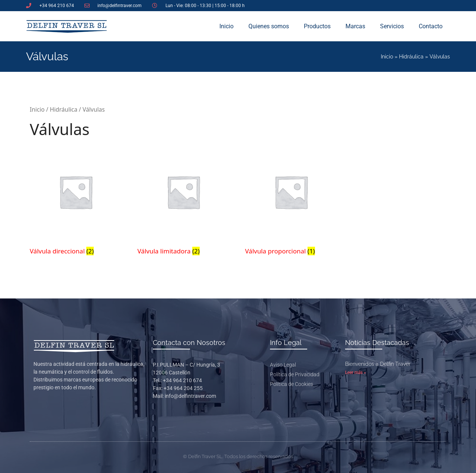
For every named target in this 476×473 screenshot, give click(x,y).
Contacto (431, 26)
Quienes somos (269, 26)
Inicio (226, 26)
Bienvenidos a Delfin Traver (378, 364)
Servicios (392, 26)
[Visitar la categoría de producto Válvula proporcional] (291, 202)
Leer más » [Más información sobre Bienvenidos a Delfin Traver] (356, 373)
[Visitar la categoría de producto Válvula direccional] (76, 202)
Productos (317, 26)
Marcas (355, 26)
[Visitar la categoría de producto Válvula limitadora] (184, 202)
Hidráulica (411, 57)
